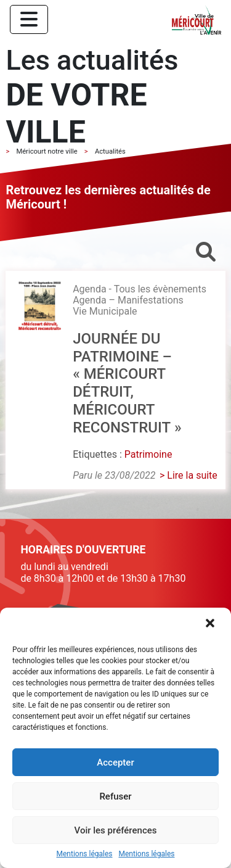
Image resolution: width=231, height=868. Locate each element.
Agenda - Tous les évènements (140, 289)
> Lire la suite (188, 475)
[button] (211, 624)
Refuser (115, 796)
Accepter (115, 763)
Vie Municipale (105, 311)
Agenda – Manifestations (128, 300)
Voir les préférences (116, 830)
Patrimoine (148, 454)
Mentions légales (85, 854)
